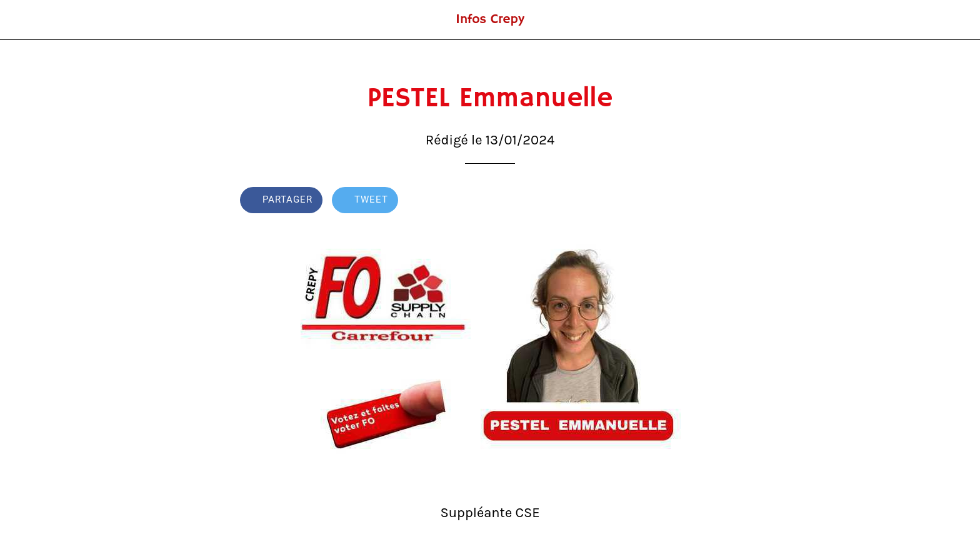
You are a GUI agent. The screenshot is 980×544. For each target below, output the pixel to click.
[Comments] (725, 201)
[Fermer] (25, 20)
